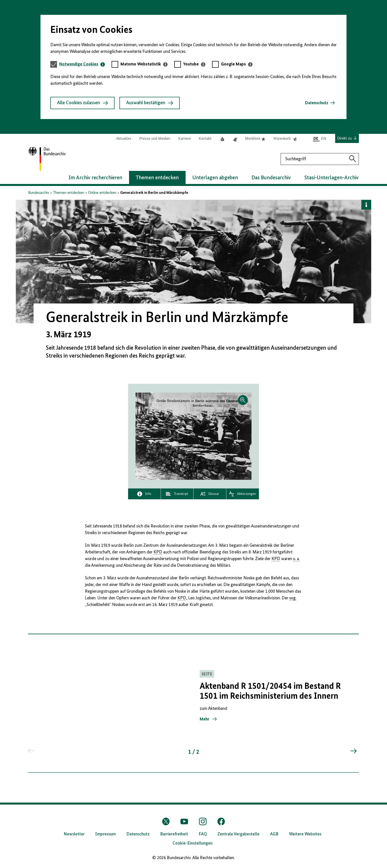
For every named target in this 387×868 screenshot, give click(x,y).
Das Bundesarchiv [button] (271, 178)
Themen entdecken (69, 193)
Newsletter (74, 834)
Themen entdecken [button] (157, 178)
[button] (193, 436)
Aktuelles (124, 139)
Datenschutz (317, 103)
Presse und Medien (155, 139)
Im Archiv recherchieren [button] (95, 178)
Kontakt (205, 139)
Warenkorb (285, 139)
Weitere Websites (305, 834)
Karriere (184, 139)
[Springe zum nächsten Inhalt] (353, 754)
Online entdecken (102, 193)
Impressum (106, 834)
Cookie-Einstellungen (193, 843)
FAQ (203, 834)
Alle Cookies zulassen (82, 103)
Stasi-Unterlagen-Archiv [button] (331, 178)
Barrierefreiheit (174, 834)
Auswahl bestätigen (150, 103)
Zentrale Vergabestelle (238, 834)
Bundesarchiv (39, 193)
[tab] (82, 64)
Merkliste (255, 139)
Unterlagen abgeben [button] (215, 178)
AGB (274, 834)
